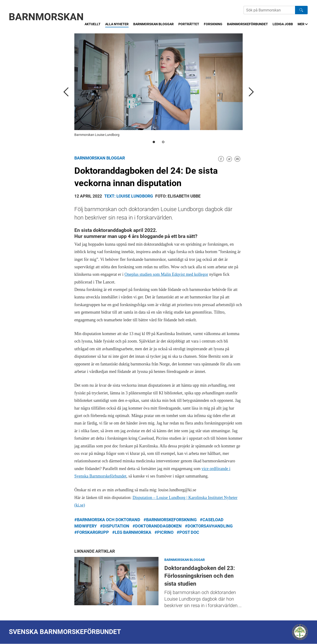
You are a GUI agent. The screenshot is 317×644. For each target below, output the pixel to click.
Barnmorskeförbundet (247, 24)
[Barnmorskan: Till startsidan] (46, 17)
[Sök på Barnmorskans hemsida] (269, 10)
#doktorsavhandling (209, 526)
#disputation (115, 526)
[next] (251, 92)
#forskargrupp (92, 532)
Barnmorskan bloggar (153, 24)
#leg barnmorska (132, 532)
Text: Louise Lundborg (129, 196)
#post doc (188, 532)
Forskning (213, 24)
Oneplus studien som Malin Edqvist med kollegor (166, 274)
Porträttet (189, 24)
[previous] (66, 92)
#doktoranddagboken (157, 526)
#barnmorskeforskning (170, 520)
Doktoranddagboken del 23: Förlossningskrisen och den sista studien (116, 581)
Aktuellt (93, 24)
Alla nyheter (117, 24)
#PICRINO (164, 532)
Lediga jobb (283, 24)
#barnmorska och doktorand (107, 520)
